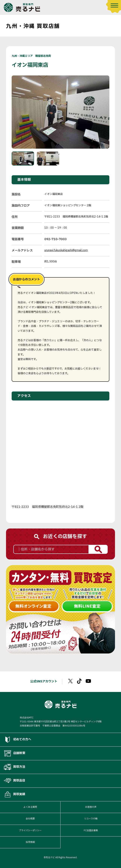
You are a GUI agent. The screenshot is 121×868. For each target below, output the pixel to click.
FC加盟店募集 (91, 830)
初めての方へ (17, 740)
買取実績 (14, 794)
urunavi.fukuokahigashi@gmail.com (66, 250)
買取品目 (14, 781)
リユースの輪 (91, 819)
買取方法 (14, 767)
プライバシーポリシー (30, 830)
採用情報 (30, 842)
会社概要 (30, 819)
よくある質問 (30, 807)
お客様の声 (91, 807)
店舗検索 (14, 753)
